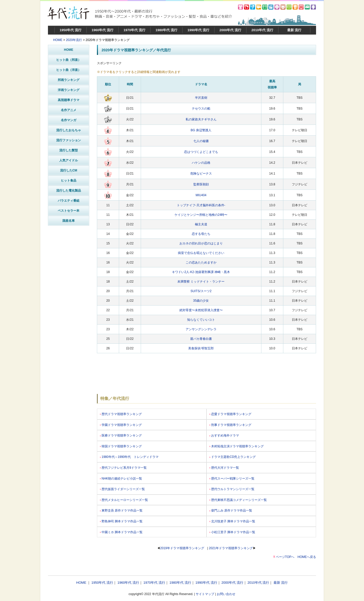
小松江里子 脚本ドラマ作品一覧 (232, 532)
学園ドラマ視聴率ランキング (121, 425)
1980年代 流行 (166, 30)
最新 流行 (294, 30)
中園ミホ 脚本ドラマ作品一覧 (121, 532)
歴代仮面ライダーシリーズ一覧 (122, 489)
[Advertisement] (69, 306)
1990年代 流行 (198, 30)
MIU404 (201, 195)
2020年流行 (74, 40)
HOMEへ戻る (307, 557)
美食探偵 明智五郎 (201, 348)
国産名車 (69, 221)
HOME (58, 40)
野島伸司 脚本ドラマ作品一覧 (121, 521)
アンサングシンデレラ (201, 329)
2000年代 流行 (230, 30)
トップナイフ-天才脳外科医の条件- (201, 205)
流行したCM (69, 170)
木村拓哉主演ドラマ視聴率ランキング (237, 446)
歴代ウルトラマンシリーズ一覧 (232, 489)
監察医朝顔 (201, 184)
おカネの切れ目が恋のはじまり (201, 243)
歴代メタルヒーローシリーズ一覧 (124, 500)
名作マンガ (69, 120)
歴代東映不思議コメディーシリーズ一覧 (238, 500)
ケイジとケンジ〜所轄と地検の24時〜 (201, 215)
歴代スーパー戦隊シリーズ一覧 (232, 479)
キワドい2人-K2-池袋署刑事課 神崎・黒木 (201, 272)
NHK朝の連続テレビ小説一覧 (121, 479)
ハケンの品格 (201, 163)
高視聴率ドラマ (69, 100)
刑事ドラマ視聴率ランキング (230, 425)
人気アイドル (69, 160)
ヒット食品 (69, 180)
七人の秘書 (201, 141)
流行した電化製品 (69, 191)
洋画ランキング (69, 90)
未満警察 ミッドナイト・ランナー (201, 282)
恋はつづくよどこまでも (201, 152)
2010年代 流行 (262, 30)
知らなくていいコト (201, 320)
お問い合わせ (226, 594)
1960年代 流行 (102, 30)
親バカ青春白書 (201, 339)
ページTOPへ (285, 557)
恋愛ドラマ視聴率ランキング (230, 414)
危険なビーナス (201, 174)
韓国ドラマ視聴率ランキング (121, 446)
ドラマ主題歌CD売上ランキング (233, 457)
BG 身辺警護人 (201, 130)
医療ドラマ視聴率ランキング (121, 435)
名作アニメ (69, 110)
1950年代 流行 (71, 30)
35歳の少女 (201, 301)
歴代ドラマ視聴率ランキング (121, 414)
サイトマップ (205, 594)
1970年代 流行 (134, 30)
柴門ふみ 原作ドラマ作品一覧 (231, 511)
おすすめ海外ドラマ (224, 435)
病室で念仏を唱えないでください (201, 253)
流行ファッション (69, 140)
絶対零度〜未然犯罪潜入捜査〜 (201, 310)
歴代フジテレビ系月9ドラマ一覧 (123, 468)
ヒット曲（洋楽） (69, 70)
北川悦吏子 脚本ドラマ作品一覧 (232, 521)
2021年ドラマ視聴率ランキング (231, 548)
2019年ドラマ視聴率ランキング (182, 548)
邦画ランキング (69, 80)
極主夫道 (201, 224)
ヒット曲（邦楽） (69, 60)
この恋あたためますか (201, 262)
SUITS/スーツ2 (201, 291)
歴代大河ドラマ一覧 (224, 468)
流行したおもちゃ (69, 130)
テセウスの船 (201, 109)
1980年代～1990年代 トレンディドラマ (129, 457)
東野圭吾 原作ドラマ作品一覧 (121, 511)
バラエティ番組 (69, 201)
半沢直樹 (201, 98)
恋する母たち (201, 234)
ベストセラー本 (69, 211)
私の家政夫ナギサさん (201, 119)
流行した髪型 (69, 150)
